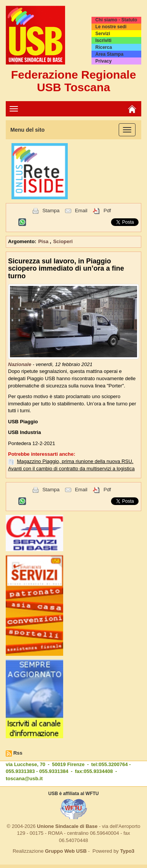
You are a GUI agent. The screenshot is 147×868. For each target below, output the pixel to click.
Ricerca (104, 47)
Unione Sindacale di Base (67, 826)
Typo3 (127, 851)
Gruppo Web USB (66, 851)
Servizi (103, 34)
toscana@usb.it (24, 778)
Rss (18, 753)
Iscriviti (103, 40)
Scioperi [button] (63, 241)
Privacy (104, 61)
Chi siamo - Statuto (116, 20)
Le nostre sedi (111, 27)
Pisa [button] (44, 241)
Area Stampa (109, 54)
